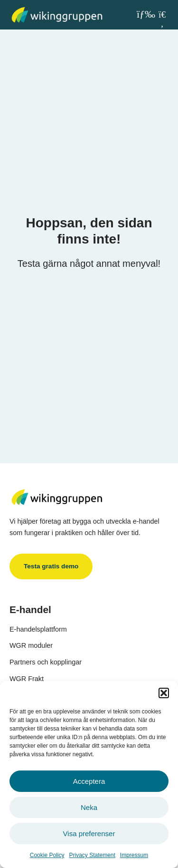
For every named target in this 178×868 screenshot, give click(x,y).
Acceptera (89, 781)
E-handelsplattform (38, 629)
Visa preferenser (89, 834)
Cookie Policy (47, 855)
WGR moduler (31, 645)
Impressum (134, 855)
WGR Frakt (27, 679)
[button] (164, 693)
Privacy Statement (92, 855)
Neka (89, 807)
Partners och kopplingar (46, 662)
